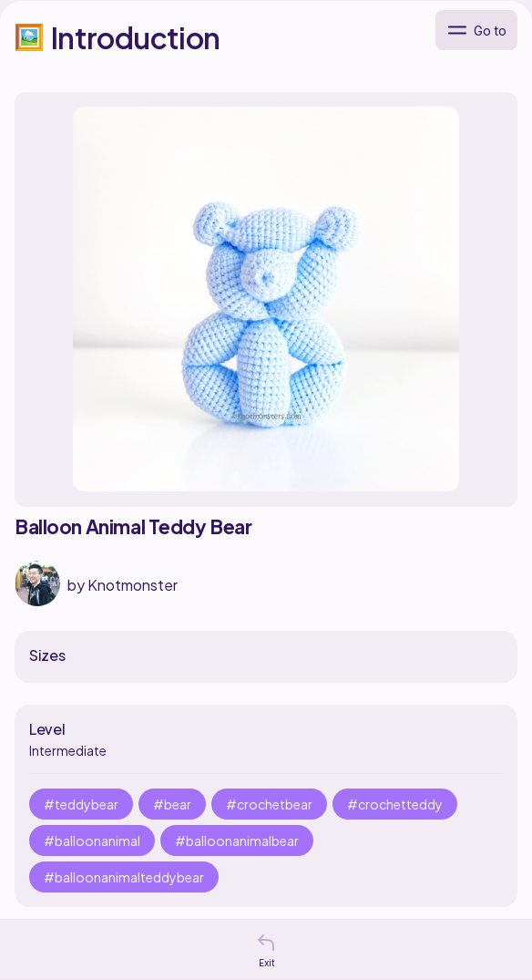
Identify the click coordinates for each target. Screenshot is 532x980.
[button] (266, 943)
